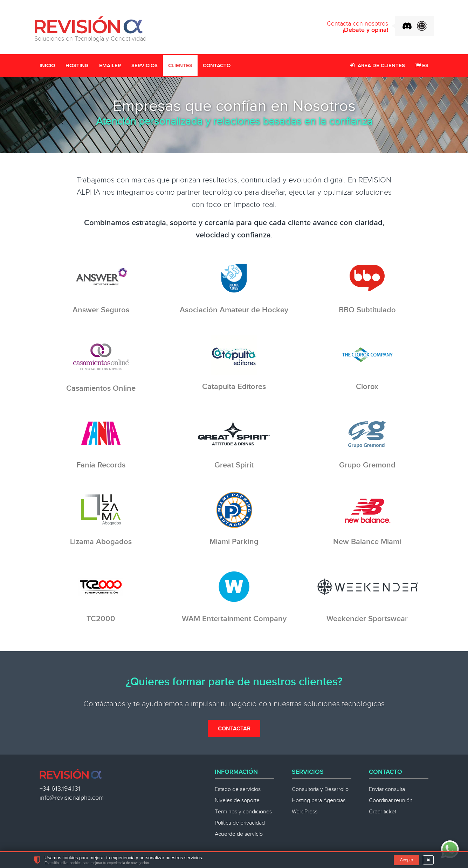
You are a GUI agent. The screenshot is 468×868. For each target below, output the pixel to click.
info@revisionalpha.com (72, 798)
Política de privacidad (240, 823)
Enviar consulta (387, 789)
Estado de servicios (238, 789)
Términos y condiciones (243, 812)
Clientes (180, 66)
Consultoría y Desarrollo (320, 789)
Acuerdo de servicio (239, 834)
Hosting (77, 66)
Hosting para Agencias (319, 801)
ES (422, 66)
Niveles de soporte (237, 801)
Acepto (407, 860)
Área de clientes (377, 66)
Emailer (110, 66)
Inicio (47, 66)
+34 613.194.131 (60, 789)
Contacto (217, 66)
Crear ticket (383, 812)
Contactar (234, 729)
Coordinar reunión (391, 801)
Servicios (144, 66)
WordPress (305, 812)
